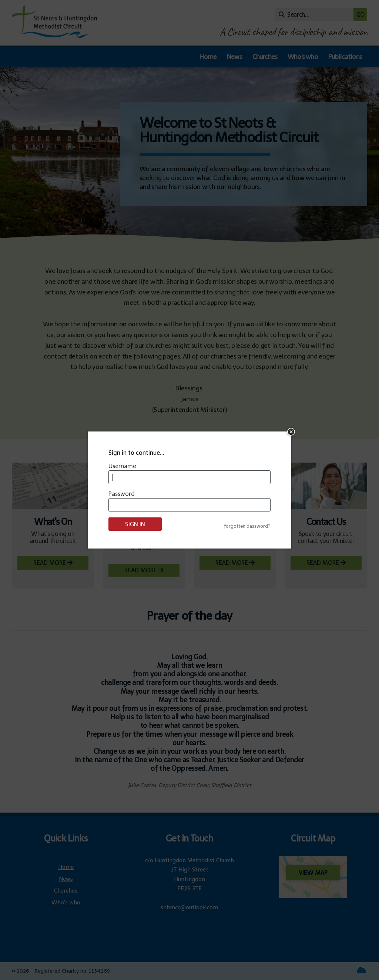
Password (122, 494)
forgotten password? (247, 526)
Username (122, 466)
